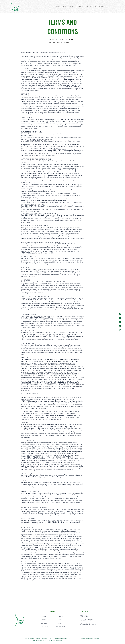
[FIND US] (60, 616)
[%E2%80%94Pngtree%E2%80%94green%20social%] (120, 314)
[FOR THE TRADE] (60, 627)
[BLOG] (60, 620)
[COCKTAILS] (44, 627)
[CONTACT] (60, 623)
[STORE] (44, 620)
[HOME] (44, 616)
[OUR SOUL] (44, 623)
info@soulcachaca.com (88, 624)
